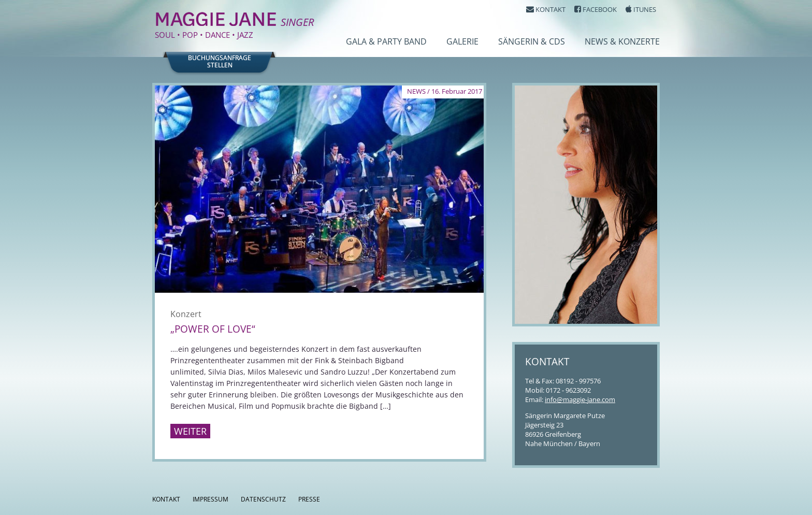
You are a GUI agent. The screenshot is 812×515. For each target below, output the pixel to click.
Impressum (211, 499)
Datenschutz (263, 499)
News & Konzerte (622, 41)
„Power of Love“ (213, 329)
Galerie (462, 41)
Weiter (190, 431)
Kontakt (166, 499)
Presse (309, 499)
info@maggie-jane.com (580, 399)
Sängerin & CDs (532, 41)
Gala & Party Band (386, 41)
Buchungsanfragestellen (220, 62)
